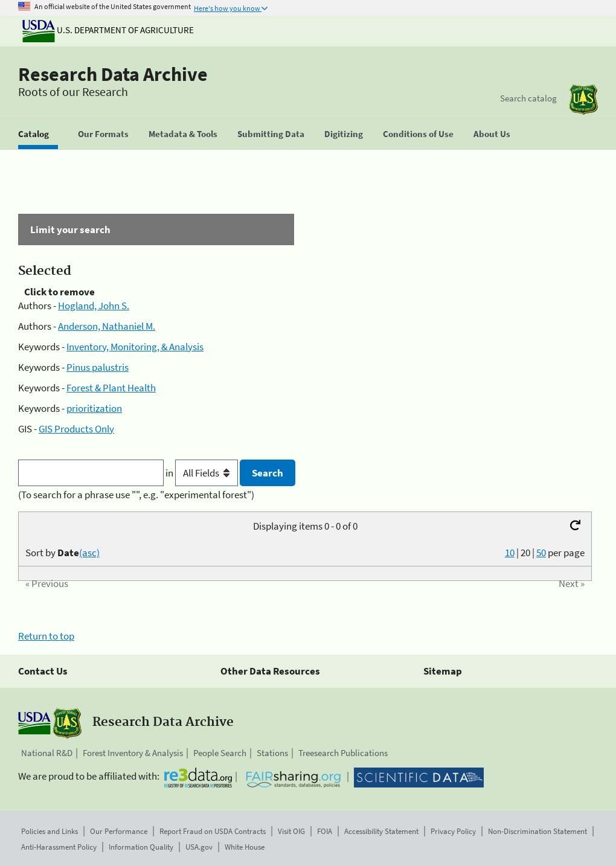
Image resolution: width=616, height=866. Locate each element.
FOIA (325, 831)
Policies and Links (50, 831)
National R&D (47, 753)
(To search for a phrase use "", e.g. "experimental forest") (136, 495)
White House (245, 847)
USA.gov (199, 847)
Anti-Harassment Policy (59, 847)
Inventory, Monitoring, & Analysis (135, 347)
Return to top (46, 636)
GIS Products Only (76, 429)
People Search (220, 753)
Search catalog (528, 98)
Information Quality (141, 847)
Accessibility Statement (381, 831)
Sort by (63, 553)
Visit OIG (291, 831)
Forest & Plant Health (111, 388)
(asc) (89, 553)
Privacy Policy (453, 831)
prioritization (94, 408)
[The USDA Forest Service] (583, 99)
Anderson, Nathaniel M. (107, 326)
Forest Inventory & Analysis (133, 753)
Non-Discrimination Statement (537, 831)
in (203, 473)
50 (541, 553)
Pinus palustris (98, 367)
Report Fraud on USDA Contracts (213, 831)
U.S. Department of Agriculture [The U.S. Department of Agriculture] (108, 30)
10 (510, 553)
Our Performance (119, 831)
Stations (272, 753)
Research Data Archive (113, 74)
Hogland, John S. (94, 306)
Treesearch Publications (343, 753)
